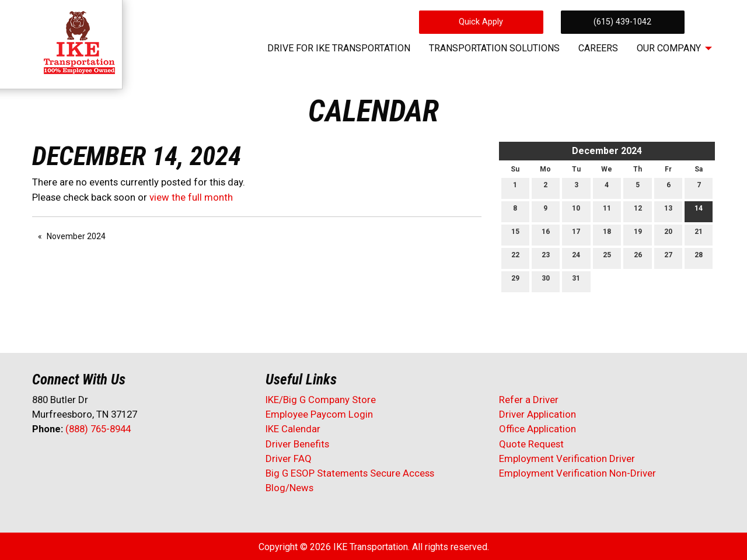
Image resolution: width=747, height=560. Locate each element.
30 (546, 281)
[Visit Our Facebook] (41, 460)
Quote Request (531, 444)
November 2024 (76, 236)
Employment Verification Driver (567, 459)
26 (638, 258)
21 (699, 234)
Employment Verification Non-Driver (577, 473)
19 (638, 234)
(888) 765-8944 (98, 429)
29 (515, 281)
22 (515, 258)
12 (638, 211)
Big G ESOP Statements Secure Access (350, 473)
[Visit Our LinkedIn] (79, 460)
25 (607, 258)
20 (668, 234)
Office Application (539, 429)
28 (699, 258)
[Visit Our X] (60, 460)
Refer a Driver (529, 400)
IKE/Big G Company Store (321, 400)
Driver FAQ (289, 459)
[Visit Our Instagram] (116, 460)
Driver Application (537, 414)
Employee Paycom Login (319, 414)
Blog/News (289, 488)
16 (546, 234)
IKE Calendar (293, 429)
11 (607, 211)
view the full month (191, 197)
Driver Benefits (299, 444)
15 (515, 234)
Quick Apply (481, 22)
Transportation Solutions (494, 48)
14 (699, 211)
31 (576, 281)
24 (576, 258)
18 (607, 234)
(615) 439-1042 (622, 22)
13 (668, 211)
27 (668, 258)
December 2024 (607, 151)
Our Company (669, 48)
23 (546, 258)
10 (576, 211)
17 (576, 234)
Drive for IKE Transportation (339, 48)
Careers (598, 48)
